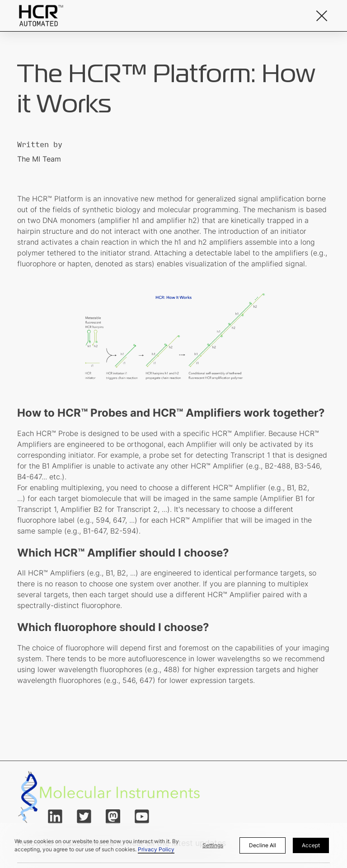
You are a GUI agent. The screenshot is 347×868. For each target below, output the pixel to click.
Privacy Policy (156, 849)
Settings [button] (213, 845)
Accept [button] (311, 845)
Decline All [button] (263, 845)
